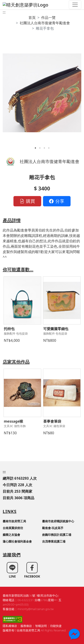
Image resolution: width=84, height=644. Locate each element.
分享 (57, 201)
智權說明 (41, 626)
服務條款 (26, 626)
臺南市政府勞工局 (14, 521)
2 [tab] (40, 148)
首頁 (32, 18)
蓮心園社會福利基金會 (17, 541)
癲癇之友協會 (11, 535)
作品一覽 (48, 18)
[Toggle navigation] (75, 5)
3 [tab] (44, 148)
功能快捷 (56, 626)
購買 (27, 201)
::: (4, 12)
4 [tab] (49, 148)
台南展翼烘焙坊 (13, 528)
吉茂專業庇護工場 (54, 541)
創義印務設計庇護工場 (57, 535)
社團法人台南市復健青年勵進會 (45, 23)
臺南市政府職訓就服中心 (58, 521)
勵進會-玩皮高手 (53, 528)
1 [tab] (35, 148)
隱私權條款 (10, 626)
